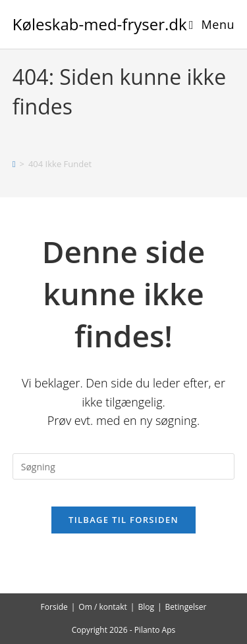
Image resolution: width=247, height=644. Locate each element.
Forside (54, 607)
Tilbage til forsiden (123, 520)
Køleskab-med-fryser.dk (100, 24)
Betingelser (186, 607)
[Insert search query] (124, 466)
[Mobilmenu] (212, 24)
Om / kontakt (103, 607)
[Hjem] (14, 164)
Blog (146, 607)
